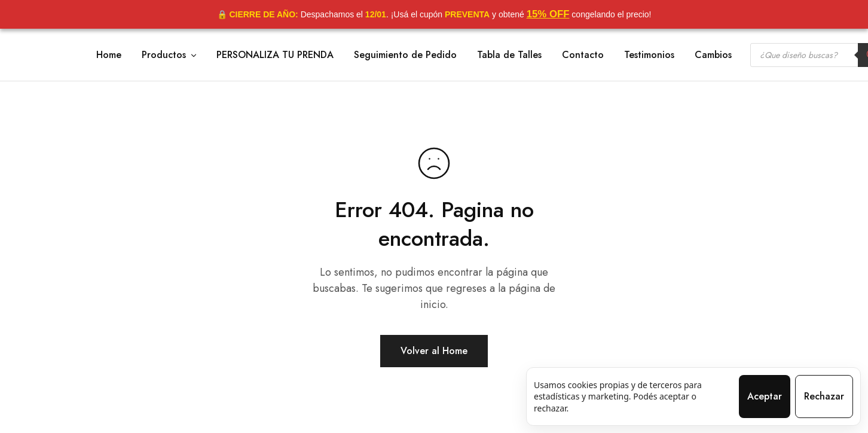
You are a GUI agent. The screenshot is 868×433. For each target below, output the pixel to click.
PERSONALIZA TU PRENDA (275, 55)
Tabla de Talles (509, 55)
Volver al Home (434, 351)
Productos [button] (170, 55)
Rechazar (824, 396)
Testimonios (649, 55)
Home (109, 55)
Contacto (583, 55)
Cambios (713, 55)
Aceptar (765, 396)
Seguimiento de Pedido (405, 55)
